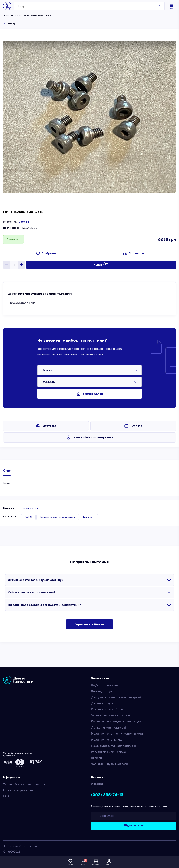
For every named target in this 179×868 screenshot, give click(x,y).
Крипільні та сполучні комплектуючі (58, 517)
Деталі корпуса (103, 703)
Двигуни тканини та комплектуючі (116, 697)
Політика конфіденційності (20, 846)
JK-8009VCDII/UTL (23, 303)
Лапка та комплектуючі (108, 727)
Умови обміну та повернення (93, 437)
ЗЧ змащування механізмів (110, 715)
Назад (12, 24)
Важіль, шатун (102, 691)
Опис (7, 470)
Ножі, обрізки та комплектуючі (113, 746)
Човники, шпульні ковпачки (111, 764)
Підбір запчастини (105, 685)
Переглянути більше (90, 624)
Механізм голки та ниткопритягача (117, 734)
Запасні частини (12, 15)
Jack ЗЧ (24, 222)
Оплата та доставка (19, 790)
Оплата (137, 426)
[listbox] (89, 370)
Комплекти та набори (107, 709)
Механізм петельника (107, 740)
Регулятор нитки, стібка (109, 752)
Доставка (50, 426)
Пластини (98, 758)
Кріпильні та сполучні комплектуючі (117, 721)
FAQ (6, 796)
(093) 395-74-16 (107, 795)
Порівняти (136, 253)
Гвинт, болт (89, 517)
